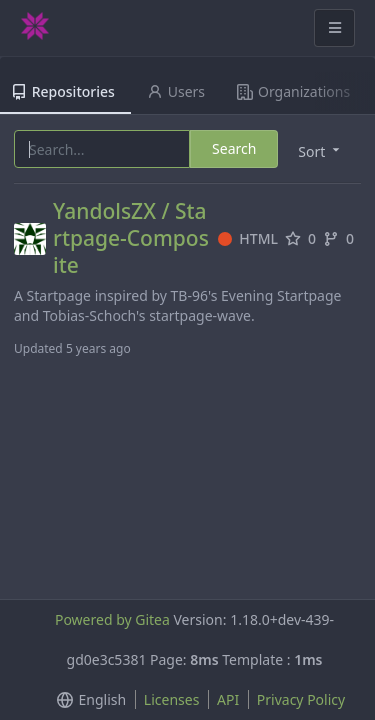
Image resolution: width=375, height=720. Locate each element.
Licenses (172, 699)
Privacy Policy (301, 699)
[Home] (35, 28)
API (228, 699)
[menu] (87, 700)
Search (234, 148)
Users (176, 91)
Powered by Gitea (112, 619)
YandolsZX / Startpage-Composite (131, 238)
